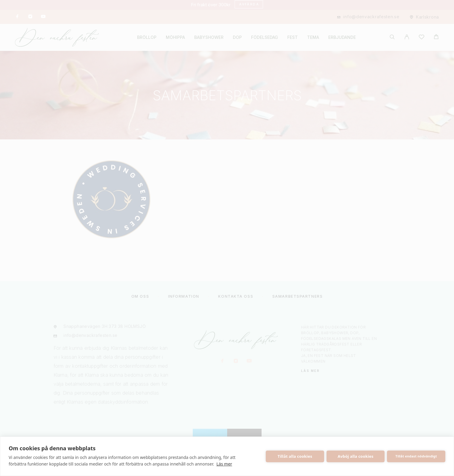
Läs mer (224, 464)
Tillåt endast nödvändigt (416, 456)
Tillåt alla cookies (295, 456)
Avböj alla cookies (356, 456)
